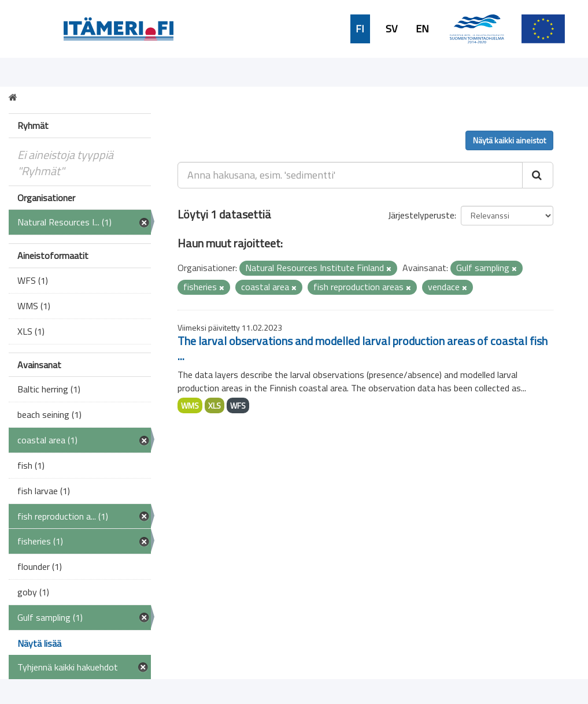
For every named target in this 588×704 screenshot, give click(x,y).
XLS (215, 405)
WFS (238, 405)
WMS (190, 405)
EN (422, 29)
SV (391, 29)
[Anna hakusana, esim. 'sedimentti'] (350, 175)
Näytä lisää (39, 643)
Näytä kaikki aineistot (509, 140)
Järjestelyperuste (421, 215)
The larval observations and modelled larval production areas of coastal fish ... (363, 348)
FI (360, 29)
